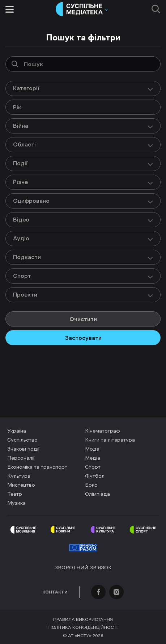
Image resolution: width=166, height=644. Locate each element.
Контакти (55, 592)
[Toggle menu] (10, 9)
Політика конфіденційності (83, 627)
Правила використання (83, 619)
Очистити (83, 319)
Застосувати (83, 338)
